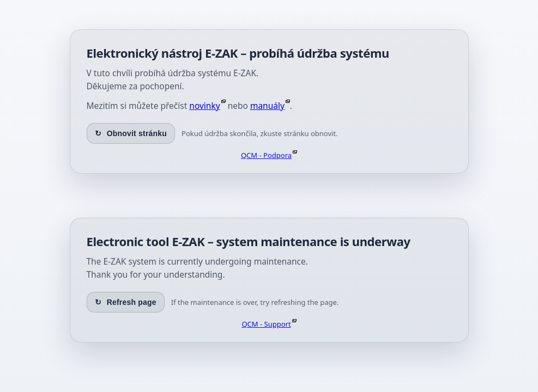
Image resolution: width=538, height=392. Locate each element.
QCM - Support (266, 324)
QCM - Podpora (266, 155)
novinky (204, 106)
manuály (267, 106)
